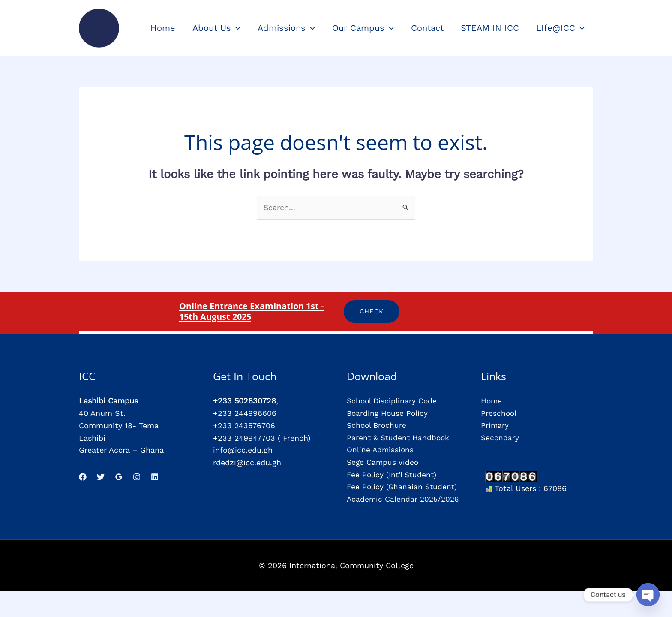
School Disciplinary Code (393, 401)
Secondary (500, 438)
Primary (495, 426)
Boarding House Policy (388, 413)
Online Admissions (381, 450)
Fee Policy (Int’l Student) (393, 475)
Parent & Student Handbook (399, 438)
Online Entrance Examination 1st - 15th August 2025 (253, 311)
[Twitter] (101, 477)
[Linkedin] (155, 477)
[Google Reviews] (119, 477)
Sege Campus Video (384, 462)
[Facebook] (83, 477)
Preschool (499, 413)
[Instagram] (137, 477)
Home (492, 401)
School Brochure (378, 426)
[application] (236, 28)
